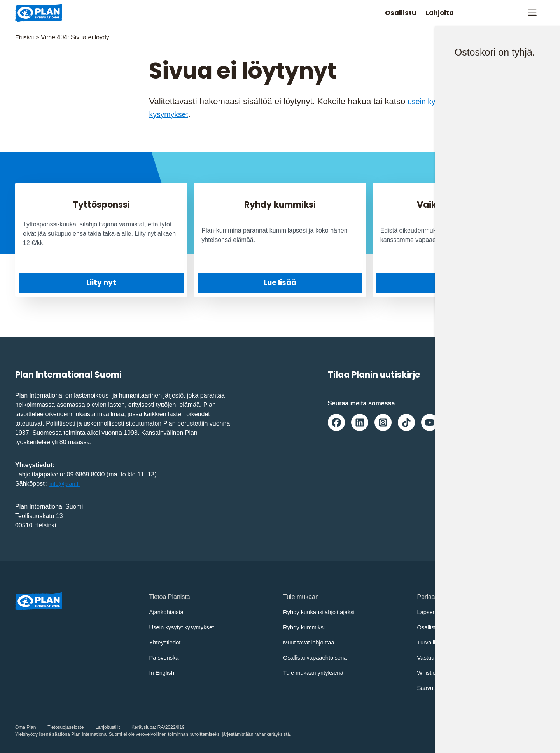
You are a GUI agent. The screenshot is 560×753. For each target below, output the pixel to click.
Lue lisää (280, 282)
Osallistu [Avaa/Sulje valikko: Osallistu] (389, 13)
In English (163, 672)
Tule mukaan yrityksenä (316, 672)
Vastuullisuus (435, 657)
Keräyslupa (143, 727)
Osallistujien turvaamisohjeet (457, 627)
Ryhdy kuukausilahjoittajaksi (322, 612)
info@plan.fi (66, 483)
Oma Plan (25, 727)
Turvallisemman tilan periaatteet (461, 642)
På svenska (165, 657)
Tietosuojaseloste (66, 727)
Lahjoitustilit (108, 727)
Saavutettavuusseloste (449, 687)
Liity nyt (101, 283)
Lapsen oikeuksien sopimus (456, 612)
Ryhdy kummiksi (306, 627)
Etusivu (25, 37)
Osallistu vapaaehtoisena (318, 657)
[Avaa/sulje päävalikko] (532, 13)
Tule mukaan (459, 282)
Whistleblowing (438, 672)
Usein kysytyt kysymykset (185, 627)
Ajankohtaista (168, 612)
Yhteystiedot (166, 642)
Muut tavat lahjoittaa (311, 642)
